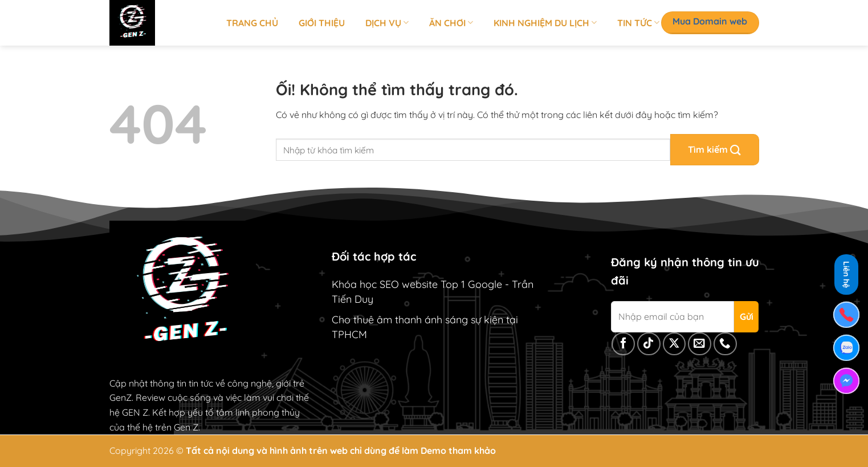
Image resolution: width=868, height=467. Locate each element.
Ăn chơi (451, 23)
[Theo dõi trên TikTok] (649, 344)
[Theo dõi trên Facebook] (623, 344)
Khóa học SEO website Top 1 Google (417, 284)
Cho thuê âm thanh (377, 320)
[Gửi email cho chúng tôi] (700, 344)
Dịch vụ (387, 23)
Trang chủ (252, 23)
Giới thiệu (322, 23)
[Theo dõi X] (675, 344)
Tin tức (638, 23)
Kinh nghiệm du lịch (545, 23)
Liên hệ (846, 273)
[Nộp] (715, 150)
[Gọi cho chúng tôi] (725, 344)
